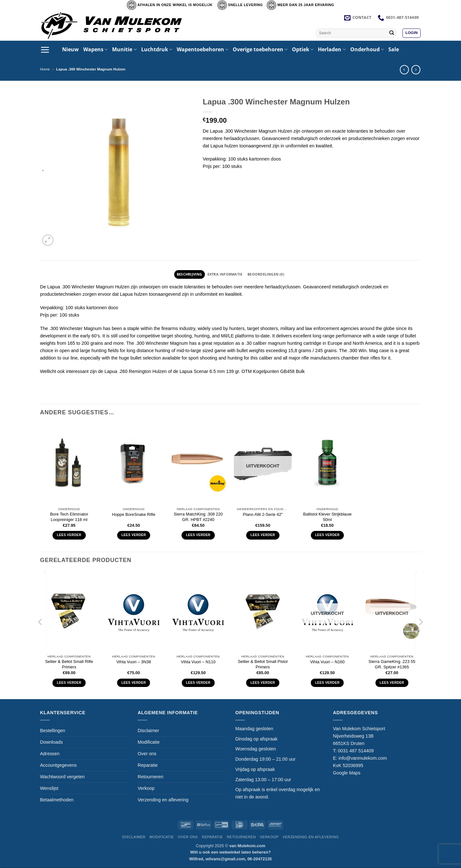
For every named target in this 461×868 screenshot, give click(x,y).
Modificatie (149, 743)
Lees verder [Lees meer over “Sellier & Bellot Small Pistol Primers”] (263, 683)
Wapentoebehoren (202, 49)
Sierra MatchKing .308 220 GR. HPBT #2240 (198, 517)
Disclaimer (148, 731)
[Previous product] (416, 70)
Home (45, 69)
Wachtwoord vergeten (62, 777)
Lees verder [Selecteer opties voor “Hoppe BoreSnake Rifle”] (134, 536)
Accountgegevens (58, 766)
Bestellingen (53, 731)
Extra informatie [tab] (224, 274)
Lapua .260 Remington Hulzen (135, 372)
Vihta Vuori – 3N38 (133, 662)
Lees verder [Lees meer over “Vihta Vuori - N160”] (327, 683)
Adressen (50, 754)
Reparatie (148, 766)
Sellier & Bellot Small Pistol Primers (263, 665)
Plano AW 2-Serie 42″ (263, 515)
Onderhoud (367, 49)
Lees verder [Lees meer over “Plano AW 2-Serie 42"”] (263, 536)
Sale (394, 49)
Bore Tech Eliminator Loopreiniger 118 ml (69, 517)
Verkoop (146, 789)
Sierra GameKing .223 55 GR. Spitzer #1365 (392, 665)
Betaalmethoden (57, 800)
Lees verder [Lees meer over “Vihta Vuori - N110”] (198, 683)
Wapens (95, 49)
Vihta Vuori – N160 (327, 662)
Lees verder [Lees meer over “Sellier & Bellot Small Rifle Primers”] (69, 683)
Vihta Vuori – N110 (198, 662)
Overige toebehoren (260, 49)
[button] (411, 33)
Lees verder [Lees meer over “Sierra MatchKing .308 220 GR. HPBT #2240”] (198, 536)
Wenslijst (49, 789)
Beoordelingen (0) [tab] (270, 274)
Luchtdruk (157, 49)
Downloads (51, 743)
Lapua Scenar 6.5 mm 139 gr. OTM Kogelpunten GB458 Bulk (242, 372)
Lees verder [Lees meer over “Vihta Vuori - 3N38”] (134, 683)
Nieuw (70, 49)
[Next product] (404, 70)
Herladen (332, 49)
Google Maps (347, 773)
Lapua (53, 287)
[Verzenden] (391, 33)
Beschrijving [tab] (185, 274)
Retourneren (150, 777)
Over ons (147, 754)
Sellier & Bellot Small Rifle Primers (69, 665)
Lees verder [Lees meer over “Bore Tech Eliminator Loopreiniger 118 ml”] (69, 536)
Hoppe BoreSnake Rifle (134, 515)
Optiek (303, 49)
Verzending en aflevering (163, 800)
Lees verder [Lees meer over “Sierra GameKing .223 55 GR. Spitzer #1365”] (392, 683)
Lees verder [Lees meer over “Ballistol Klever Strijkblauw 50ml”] (327, 536)
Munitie (124, 49)
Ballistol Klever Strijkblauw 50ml (327, 517)
